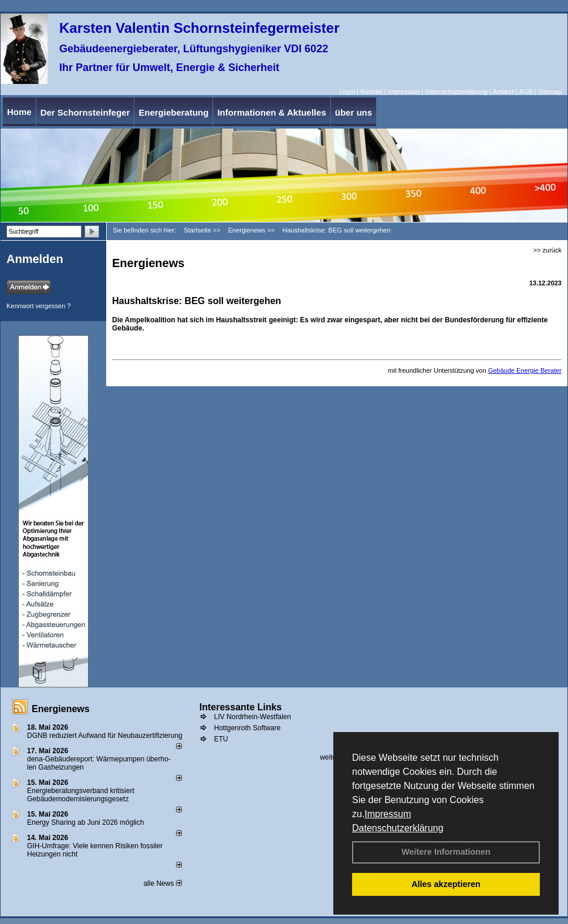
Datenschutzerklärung (398, 828)
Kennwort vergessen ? (38, 306)
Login (347, 92)
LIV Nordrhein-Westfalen (253, 717)
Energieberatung (173, 112)
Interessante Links (241, 707)
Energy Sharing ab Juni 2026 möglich (85, 822)
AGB (525, 92)
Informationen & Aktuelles (271, 112)
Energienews (61, 709)
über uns (354, 112)
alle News (162, 883)
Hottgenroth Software (247, 728)
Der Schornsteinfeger (85, 112)
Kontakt (371, 92)
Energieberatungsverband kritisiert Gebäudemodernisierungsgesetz (81, 795)
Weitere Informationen (446, 852)
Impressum (388, 814)
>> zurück (547, 250)
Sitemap (550, 92)
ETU (221, 739)
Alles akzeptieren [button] (446, 884)
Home (19, 112)
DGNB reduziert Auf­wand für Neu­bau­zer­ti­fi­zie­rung (105, 736)
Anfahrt (503, 92)
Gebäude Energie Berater (525, 370)
